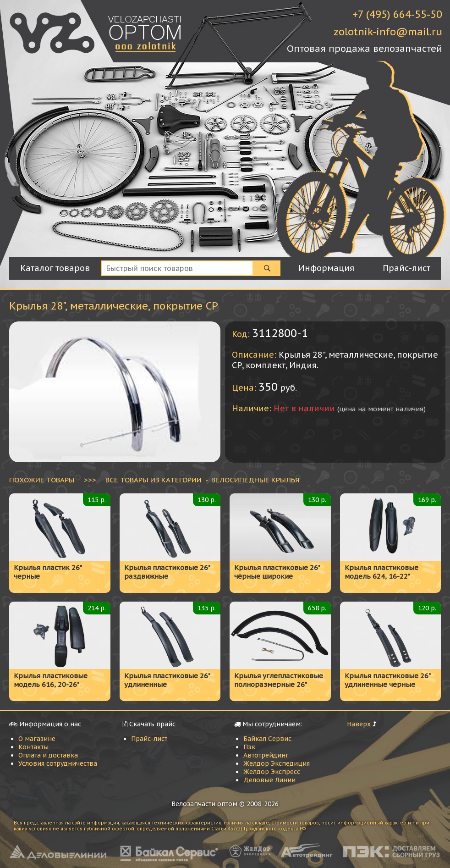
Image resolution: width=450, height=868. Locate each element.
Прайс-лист (149, 739)
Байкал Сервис (267, 739)
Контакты (33, 747)
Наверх (359, 724)
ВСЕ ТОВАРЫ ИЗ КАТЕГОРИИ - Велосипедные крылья (202, 480)
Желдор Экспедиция (277, 763)
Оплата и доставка (48, 755)
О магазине (37, 739)
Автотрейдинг (266, 755)
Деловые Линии (269, 780)
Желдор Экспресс (272, 772)
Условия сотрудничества (58, 763)
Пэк (249, 747)
